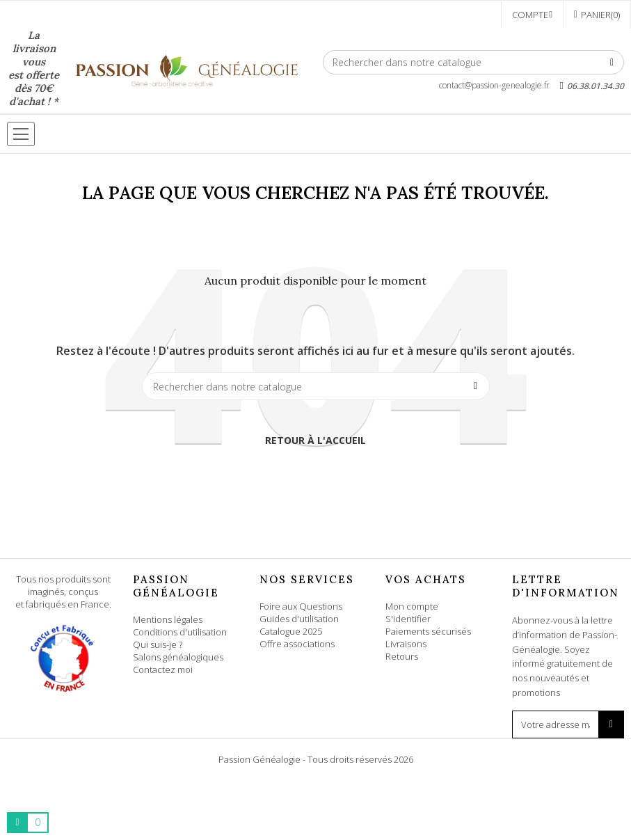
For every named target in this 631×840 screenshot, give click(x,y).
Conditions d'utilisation (180, 632)
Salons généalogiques (178, 657)
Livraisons (406, 644)
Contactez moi (163, 669)
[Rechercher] (474, 62)
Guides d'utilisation (299, 619)
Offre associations (297, 644)
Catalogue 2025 (291, 631)
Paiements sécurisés (428, 631)
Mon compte (412, 606)
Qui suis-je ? (158, 644)
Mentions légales (168, 619)
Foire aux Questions (301, 606)
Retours (402, 656)
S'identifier (408, 619)
